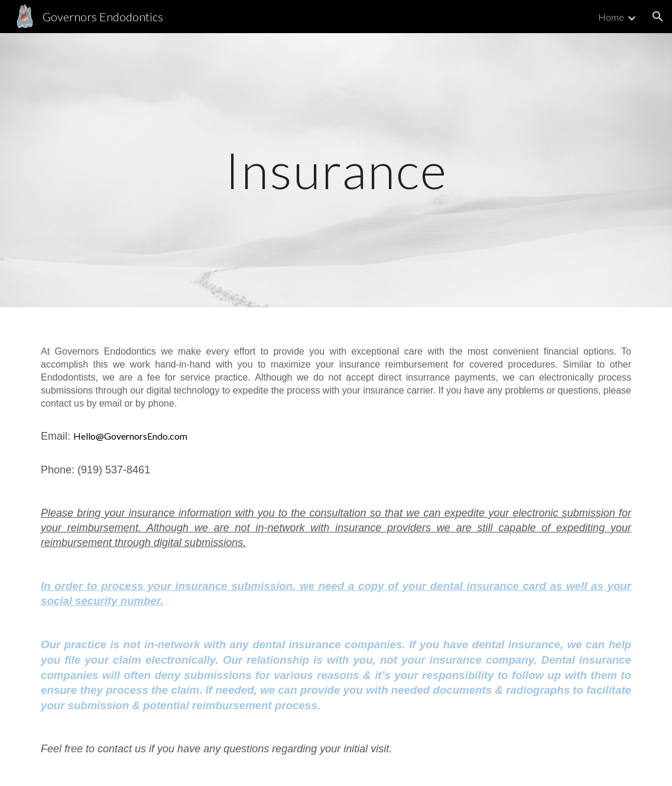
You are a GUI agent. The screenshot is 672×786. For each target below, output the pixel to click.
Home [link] (611, 17)
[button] (658, 17)
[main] (336, 170)
